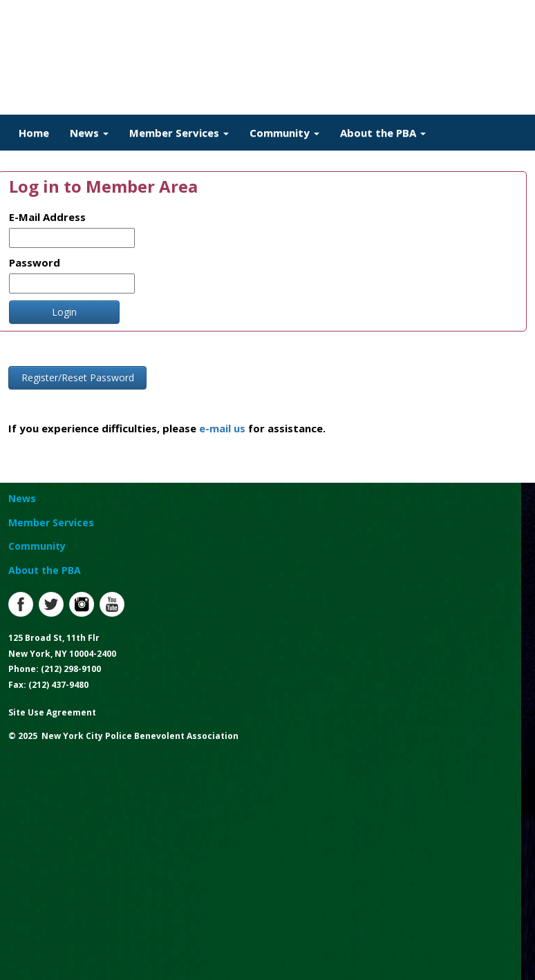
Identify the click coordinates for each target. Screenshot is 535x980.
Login (64, 312)
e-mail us (222, 428)
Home (34, 133)
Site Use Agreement (52, 712)
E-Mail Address (47, 217)
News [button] (89, 133)
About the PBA (45, 570)
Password (35, 262)
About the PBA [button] (383, 133)
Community (37, 546)
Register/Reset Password (78, 377)
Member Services (51, 522)
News (22, 498)
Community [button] (284, 133)
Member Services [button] (179, 133)
